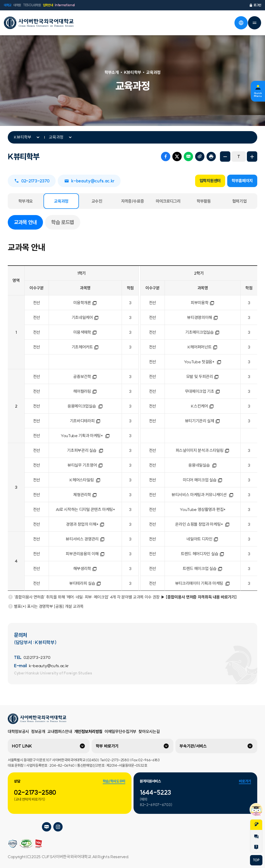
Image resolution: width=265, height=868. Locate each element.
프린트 (211, 156)
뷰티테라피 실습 (85, 583)
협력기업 (240, 201)
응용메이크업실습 (85, 406)
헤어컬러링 (85, 391)
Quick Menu (258, 95)
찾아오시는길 (149, 731)
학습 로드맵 (63, 222)
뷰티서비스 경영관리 (85, 539)
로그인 (255, 5)
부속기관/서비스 (193, 746)
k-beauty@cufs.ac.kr (89, 181)
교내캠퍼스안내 (60, 731)
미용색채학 (85, 332)
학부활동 (204, 201)
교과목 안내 (28, 222)
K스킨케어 (203, 406)
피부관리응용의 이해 (85, 554)
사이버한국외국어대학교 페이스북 (35, 827)
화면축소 (225, 156)
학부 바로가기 (107, 746)
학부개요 (25, 201)
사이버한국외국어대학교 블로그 (47, 827)
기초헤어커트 (85, 347)
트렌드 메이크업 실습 (203, 568)
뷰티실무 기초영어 (85, 465)
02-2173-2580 (35, 792)
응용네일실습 (203, 465)
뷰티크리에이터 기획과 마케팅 (203, 583)
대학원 (17, 5)
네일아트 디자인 (203, 539)
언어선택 (241, 23)
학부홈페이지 (242, 181)
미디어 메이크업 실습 (203, 480)
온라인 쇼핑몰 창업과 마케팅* (203, 524)
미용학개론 (85, 303)
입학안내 (48, 5)
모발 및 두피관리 (203, 376)
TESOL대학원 (32, 5)
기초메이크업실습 (203, 332)
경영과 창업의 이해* (85, 524)
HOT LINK (22, 746)
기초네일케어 (85, 317)
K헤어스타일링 (85, 480)
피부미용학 (203, 303)
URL (200, 156)
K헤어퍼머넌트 (203, 347)
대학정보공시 (18, 731)
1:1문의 (256, 837)
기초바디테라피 (85, 421)
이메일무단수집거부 (120, 731)
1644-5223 (155, 792)
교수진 (97, 201)
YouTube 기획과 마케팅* (85, 436)
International (65, 5)
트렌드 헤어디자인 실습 (203, 554)
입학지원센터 (210, 181)
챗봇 (256, 809)
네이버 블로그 (188, 156)
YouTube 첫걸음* (203, 362)
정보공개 (38, 731)
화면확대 (252, 156)
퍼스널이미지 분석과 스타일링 (203, 450)
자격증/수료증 (133, 201)
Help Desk (256, 847)
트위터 (177, 156)
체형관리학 (85, 495)
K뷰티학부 (23, 137)
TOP (256, 860)
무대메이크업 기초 (203, 391)
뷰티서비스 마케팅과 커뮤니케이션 (203, 495)
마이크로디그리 (168, 201)
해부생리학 (85, 568)
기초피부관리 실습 (85, 450)
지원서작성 (256, 824)
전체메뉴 (254, 23)
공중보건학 (85, 376)
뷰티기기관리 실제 (203, 421)
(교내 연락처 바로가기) (30, 799)
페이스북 (166, 156)
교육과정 (56, 137)
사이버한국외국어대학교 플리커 (12, 827)
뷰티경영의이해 (203, 317)
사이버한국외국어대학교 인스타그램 (58, 827)
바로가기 (245, 781)
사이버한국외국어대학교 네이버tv (24, 827)
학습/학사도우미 (114, 781)
